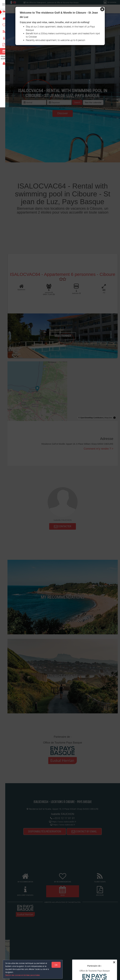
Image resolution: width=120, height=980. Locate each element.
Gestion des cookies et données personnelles (23, 975)
